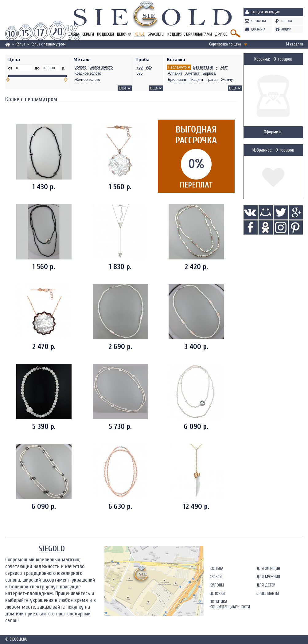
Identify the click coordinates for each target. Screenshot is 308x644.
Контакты (258, 21)
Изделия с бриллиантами (190, 34)
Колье (140, 34)
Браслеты (156, 34)
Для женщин (268, 569)
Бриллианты (268, 593)
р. (63, 68)
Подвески (105, 34)
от (11, 68)
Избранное (262, 150)
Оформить (273, 132)
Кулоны (217, 585)
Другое (221, 34)
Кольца (216, 569)
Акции (286, 29)
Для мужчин (268, 577)
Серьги (88, 34)
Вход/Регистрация (265, 12)
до (37, 68)
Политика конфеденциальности (230, 604)
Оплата (287, 21)
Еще (123, 88)
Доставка (258, 29)
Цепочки (124, 34)
